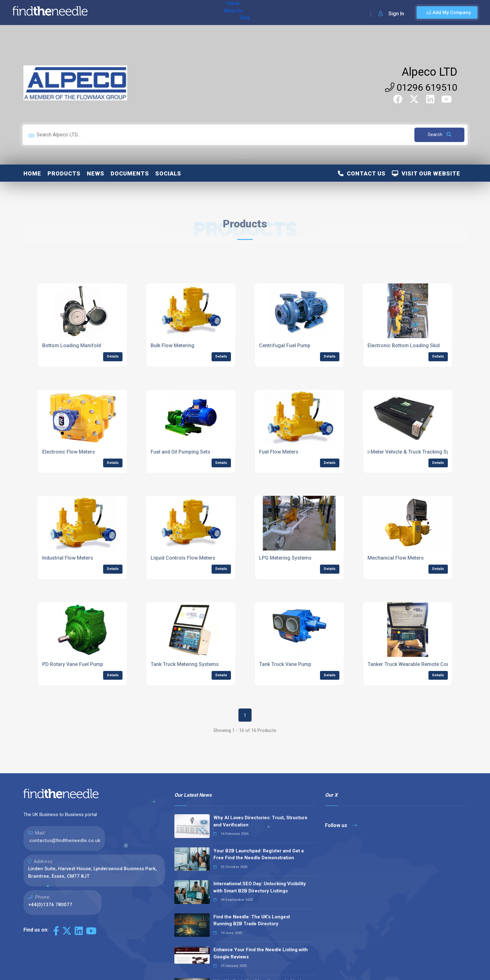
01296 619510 (421, 87)
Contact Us (362, 173)
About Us (134, 13)
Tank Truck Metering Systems (185, 664)
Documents (130, 173)
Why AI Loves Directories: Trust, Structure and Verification (260, 821)
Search (440, 135)
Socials (168, 173)
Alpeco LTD (429, 72)
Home (110, 13)
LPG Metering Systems (285, 558)
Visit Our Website (426, 173)
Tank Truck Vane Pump (285, 664)
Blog (156, 13)
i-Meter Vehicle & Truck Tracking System (414, 452)
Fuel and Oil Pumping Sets (180, 452)
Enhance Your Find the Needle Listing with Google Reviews (261, 953)
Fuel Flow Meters (279, 452)
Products (64, 173)
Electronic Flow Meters (69, 452)
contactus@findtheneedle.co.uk (65, 840)
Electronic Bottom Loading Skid (404, 345)
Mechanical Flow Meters (396, 558)
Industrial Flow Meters (68, 558)
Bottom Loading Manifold (72, 345)
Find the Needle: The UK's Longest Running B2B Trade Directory (252, 920)
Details (113, 356)
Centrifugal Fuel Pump (285, 345)
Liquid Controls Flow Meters (183, 558)
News (96, 173)
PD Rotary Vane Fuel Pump (73, 664)
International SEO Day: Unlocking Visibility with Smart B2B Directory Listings (260, 887)
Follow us (341, 825)
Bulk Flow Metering (172, 345)
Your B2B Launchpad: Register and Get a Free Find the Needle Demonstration (259, 854)
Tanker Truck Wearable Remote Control (412, 664)
